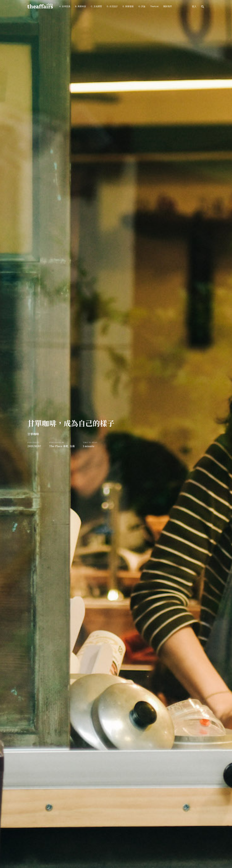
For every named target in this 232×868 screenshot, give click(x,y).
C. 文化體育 (96, 6)
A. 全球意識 (65, 6)
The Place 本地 (59, 446)
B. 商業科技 (81, 6)
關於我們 (168, 6)
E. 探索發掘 (128, 6)
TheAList (154, 6)
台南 (72, 446)
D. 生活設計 (112, 6)
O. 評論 (142, 6)
